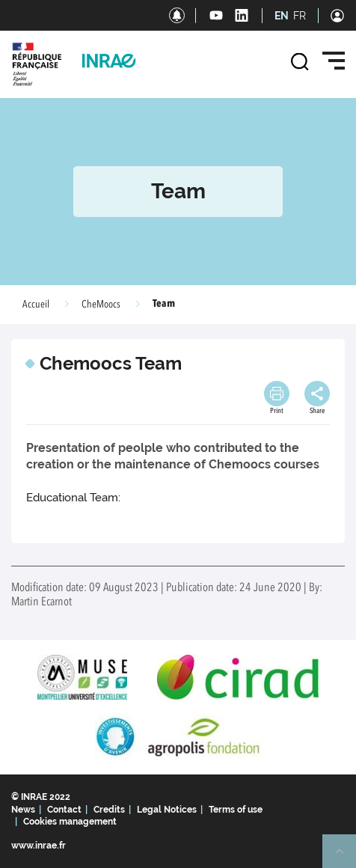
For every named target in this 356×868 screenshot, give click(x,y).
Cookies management (70, 822)
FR (300, 16)
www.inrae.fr (39, 846)
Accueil (36, 305)
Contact (64, 810)
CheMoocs (101, 305)
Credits (109, 810)
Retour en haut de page (346, 858)
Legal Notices (167, 810)
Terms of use (236, 810)
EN (282, 16)
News (23, 810)
